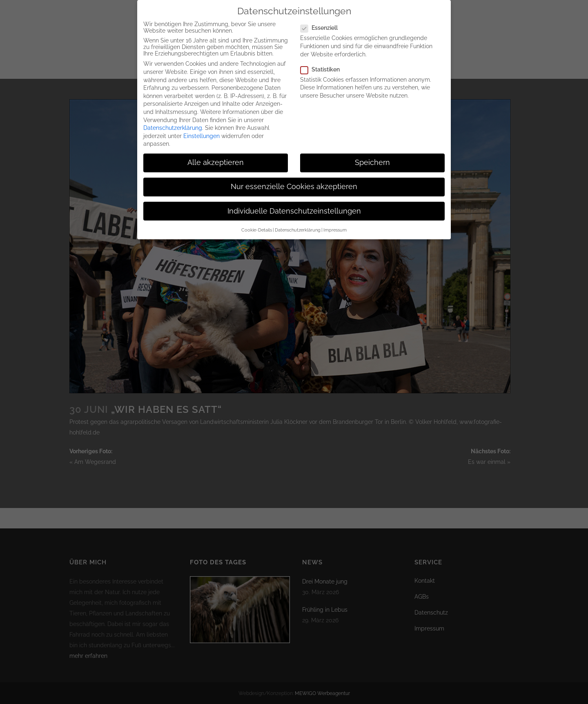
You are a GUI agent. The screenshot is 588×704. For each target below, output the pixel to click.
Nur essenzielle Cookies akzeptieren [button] (294, 184)
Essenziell (322, 25)
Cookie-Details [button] (257, 227)
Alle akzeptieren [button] (216, 160)
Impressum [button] (335, 227)
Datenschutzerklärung (173, 125)
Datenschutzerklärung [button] (298, 227)
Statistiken (323, 66)
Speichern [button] (372, 160)
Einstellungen (202, 133)
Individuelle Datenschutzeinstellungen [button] (294, 208)
